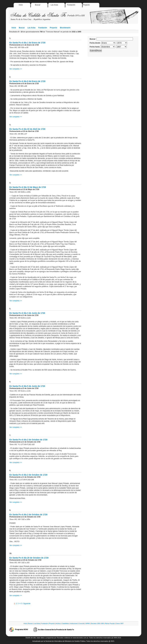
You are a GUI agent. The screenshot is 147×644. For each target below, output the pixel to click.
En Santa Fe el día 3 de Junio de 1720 (27, 313)
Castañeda (65, 624)
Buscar (38, 5)
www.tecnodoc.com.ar (81, 638)
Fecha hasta (95, 47)
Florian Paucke (110, 624)
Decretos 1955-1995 (97, 624)
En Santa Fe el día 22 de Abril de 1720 (27, 129)
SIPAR (87, 624)
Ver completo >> (16, 69)
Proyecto (86, 5)
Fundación (71, 5)
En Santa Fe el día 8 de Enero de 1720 (27, 81)
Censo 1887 (120, 624)
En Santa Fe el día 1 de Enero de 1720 (27, 43)
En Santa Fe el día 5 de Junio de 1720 (27, 386)
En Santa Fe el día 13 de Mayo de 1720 (28, 187)
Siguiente (27, 604)
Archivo (58, 624)
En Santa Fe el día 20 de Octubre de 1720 (29, 558)
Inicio (21, 5)
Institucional (74, 624)
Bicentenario (65, 28)
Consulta (81, 624)
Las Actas (54, 5)
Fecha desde (95, 43)
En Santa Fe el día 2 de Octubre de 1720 (28, 440)
